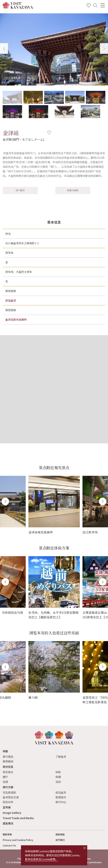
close (85, 848)
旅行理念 (8, 757)
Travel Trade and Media (18, 818)
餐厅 (5, 777)
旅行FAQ (61, 802)
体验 (58, 772)
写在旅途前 (9, 792)
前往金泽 (11, 300)
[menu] (103, 5)
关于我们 (60, 840)
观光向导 (8, 802)
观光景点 (8, 772)
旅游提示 (61, 797)
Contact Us (9, 845)
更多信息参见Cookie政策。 (41, 859)
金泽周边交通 (11, 797)
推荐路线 (8, 761)
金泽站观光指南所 (16, 319)
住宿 (5, 782)
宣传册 (7, 807)
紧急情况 (8, 823)
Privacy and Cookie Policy (18, 840)
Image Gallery (12, 813)
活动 (58, 782)
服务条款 (7, 834)
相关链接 (60, 834)
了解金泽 (61, 757)
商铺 (58, 777)
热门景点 (20, 190)
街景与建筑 (73, 190)
